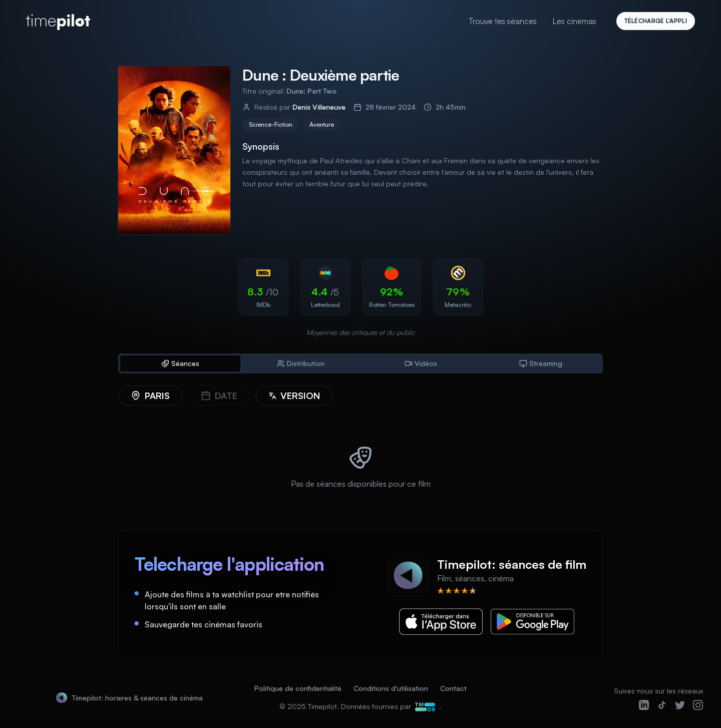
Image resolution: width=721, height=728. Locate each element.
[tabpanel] (360, 446)
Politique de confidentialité (298, 688)
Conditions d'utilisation (391, 688)
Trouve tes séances (503, 21)
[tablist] (360, 363)
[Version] (294, 396)
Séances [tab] (180, 363)
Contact (453, 688)
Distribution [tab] (301, 363)
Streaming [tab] (541, 363)
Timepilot (322, 706)
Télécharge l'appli (656, 21)
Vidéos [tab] (421, 363)
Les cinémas (575, 21)
